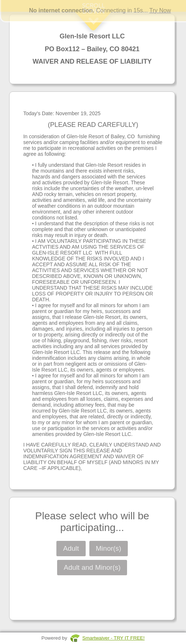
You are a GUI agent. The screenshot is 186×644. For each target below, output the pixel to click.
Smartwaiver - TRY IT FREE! (114, 638)
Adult (71, 548)
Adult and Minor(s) (92, 567)
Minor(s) (109, 548)
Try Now (160, 10)
